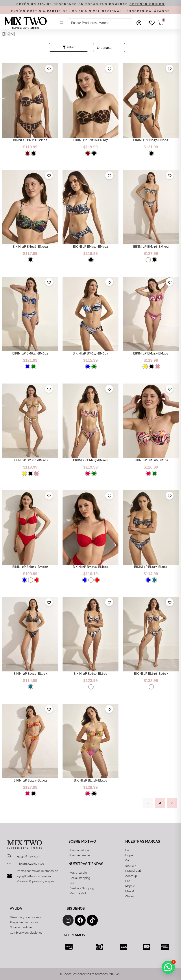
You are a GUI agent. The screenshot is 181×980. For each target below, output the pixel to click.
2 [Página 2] (160, 803)
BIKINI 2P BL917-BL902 (151, 567)
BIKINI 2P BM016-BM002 (91, 567)
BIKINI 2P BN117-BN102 (30, 140)
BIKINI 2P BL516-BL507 (91, 780)
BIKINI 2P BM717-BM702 (90, 247)
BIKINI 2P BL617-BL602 (90, 674)
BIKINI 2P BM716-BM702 (151, 247)
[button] (62, 23)
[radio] (28, 153)
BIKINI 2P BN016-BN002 (30, 247)
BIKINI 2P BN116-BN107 (91, 140)
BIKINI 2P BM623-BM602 (30, 353)
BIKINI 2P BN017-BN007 (151, 140)
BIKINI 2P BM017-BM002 (30, 567)
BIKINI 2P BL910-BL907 (30, 674)
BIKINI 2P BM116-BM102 (151, 460)
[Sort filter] (109, 47)
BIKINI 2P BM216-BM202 (30, 460)
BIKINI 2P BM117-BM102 (90, 460)
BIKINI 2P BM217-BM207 (151, 353)
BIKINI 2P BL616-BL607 (151, 674)
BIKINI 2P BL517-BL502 (30, 780)
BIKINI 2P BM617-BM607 (90, 353)
